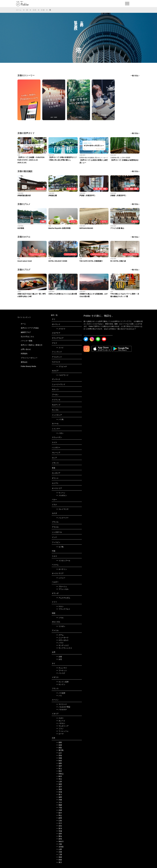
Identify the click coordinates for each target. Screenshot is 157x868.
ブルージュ (62, 586)
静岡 (59, 818)
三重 (59, 854)
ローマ (60, 734)
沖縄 (59, 800)
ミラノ (60, 729)
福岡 (59, 797)
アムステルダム (63, 598)
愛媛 (59, 805)
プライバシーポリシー (29, 358)
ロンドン (61, 684)
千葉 (59, 808)
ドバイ (60, 348)
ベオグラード (62, 375)
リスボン (61, 626)
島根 (59, 860)
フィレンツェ (62, 731)
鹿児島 (60, 750)
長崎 (59, 857)
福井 (59, 766)
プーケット (62, 670)
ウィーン (61, 493)
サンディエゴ (62, 645)
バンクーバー (62, 518)
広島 (59, 821)
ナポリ (60, 718)
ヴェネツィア (62, 726)
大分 (59, 802)
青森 (59, 789)
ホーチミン (62, 569)
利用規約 (24, 354)
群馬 (59, 839)
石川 (59, 823)
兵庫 (59, 810)
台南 (59, 657)
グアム (60, 635)
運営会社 (24, 362)
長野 (59, 834)
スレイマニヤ (62, 509)
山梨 (59, 849)
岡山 (59, 815)
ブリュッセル (62, 589)
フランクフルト (63, 609)
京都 (43, 10)
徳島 (59, 742)
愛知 (59, 836)
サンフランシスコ (64, 648)
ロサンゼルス (62, 640)
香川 (59, 795)
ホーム (19, 10)
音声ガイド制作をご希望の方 (32, 345)
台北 (59, 659)
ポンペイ (61, 721)
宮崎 (59, 758)
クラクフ (61, 329)
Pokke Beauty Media (28, 366)
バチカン (61, 723)
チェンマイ (62, 668)
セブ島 (60, 547)
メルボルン (62, 495)
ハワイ (60, 643)
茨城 (59, 831)
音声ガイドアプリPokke (30, 328)
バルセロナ (62, 709)
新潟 (59, 828)
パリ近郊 (61, 693)
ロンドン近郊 (62, 682)
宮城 (59, 792)
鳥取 (59, 748)
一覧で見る (134, 76)
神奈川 (60, 841)
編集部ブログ (26, 332)
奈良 (59, 826)
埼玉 (59, 779)
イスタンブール (63, 561)
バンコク (61, 673)
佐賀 (59, 745)
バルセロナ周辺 (63, 707)
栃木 (59, 813)
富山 (59, 768)
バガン (60, 433)
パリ (59, 696)
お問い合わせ (26, 349)
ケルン (60, 606)
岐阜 (59, 776)
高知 (59, 755)
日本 (35, 10)
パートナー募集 (27, 341)
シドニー (61, 578)
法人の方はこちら (27, 336)
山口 (59, 753)
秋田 (59, 761)
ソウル (60, 618)
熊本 (59, 771)
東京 (59, 862)
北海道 (60, 847)
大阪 (59, 844)
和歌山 (60, 774)
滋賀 (59, 784)
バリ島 (60, 419)
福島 (59, 763)
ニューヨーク (62, 638)
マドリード (62, 704)
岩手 (59, 787)
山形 (59, 782)
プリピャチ (62, 366)
